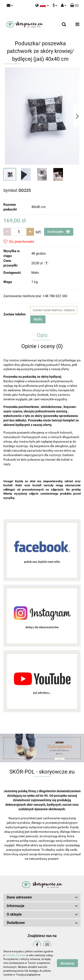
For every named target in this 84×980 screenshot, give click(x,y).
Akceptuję (67, 963)
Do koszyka (59, 232)
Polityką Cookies (15, 955)
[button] (74, 6)
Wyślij (38, 319)
